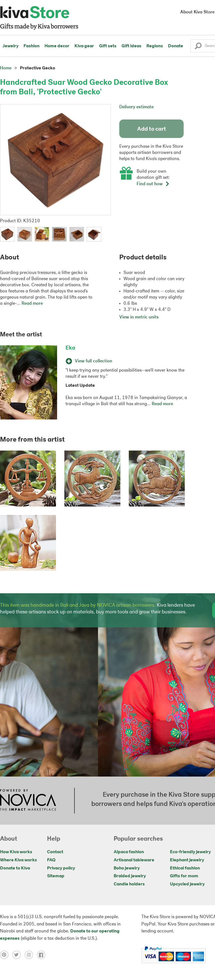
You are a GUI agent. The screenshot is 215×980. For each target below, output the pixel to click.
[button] (198, 47)
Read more (32, 304)
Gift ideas (131, 46)
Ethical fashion (185, 868)
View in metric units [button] (139, 317)
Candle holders (129, 884)
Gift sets (108, 46)
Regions (155, 46)
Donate (176, 46)
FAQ (51, 860)
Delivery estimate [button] (136, 107)
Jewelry (10, 46)
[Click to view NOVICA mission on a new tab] (28, 801)
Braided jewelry (130, 876)
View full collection (89, 361)
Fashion (31, 46)
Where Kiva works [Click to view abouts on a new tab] (18, 860)
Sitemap (56, 876)
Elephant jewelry (187, 860)
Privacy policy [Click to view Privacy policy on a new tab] (61, 868)
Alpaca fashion (129, 852)
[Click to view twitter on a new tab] (18, 955)
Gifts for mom (184, 876)
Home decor (57, 46)
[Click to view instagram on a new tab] (31, 955)
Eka (70, 348)
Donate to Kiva (15, 868)
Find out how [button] (153, 184)
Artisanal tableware (134, 860)
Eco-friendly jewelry (190, 852)
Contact (55, 852)
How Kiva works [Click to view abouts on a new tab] (16, 852)
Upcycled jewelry (187, 884)
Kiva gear (84, 46)
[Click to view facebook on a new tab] (43, 955)
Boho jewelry (127, 868)
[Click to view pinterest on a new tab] (6, 955)
